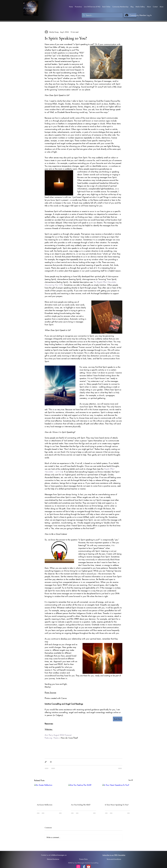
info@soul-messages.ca (59, 855)
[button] (78, 7)
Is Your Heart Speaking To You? (117, 805)
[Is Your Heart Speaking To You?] (118, 793)
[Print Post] (51, 762)
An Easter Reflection (45, 805)
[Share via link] (46, 762)
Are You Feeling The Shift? (81, 805)
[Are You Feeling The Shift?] (84, 793)
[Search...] (102, 15)
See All (131, 780)
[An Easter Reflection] (49, 793)
